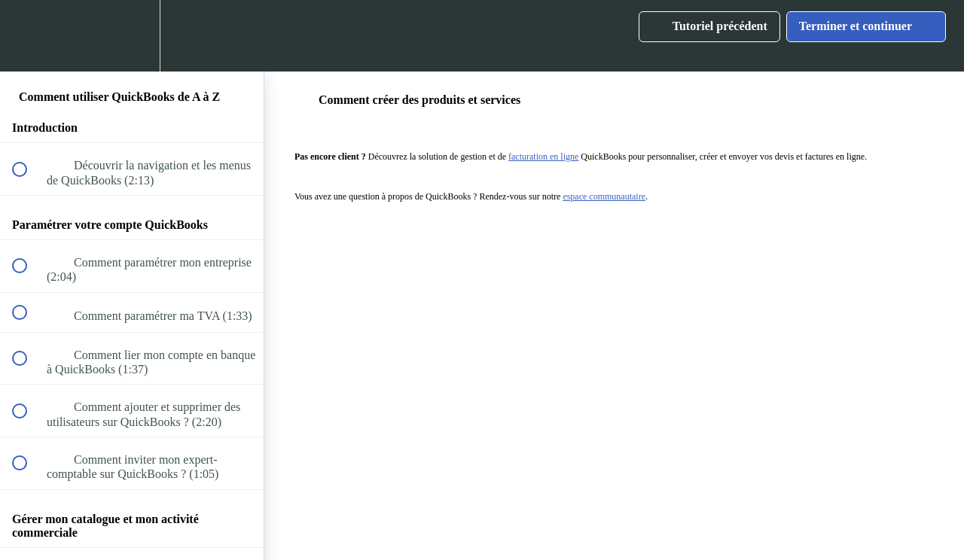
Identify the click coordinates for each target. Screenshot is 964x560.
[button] (28, 36)
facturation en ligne (543, 157)
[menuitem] (132, 36)
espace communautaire (604, 196)
